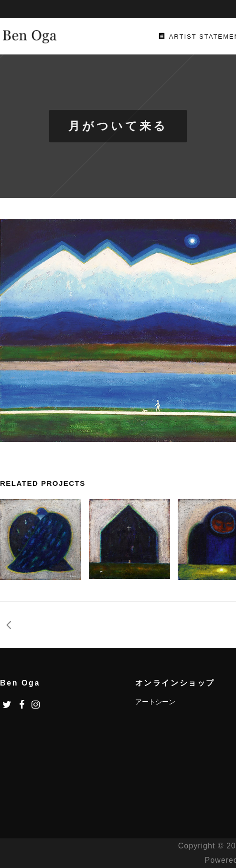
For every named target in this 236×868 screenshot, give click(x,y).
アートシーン (155, 702)
